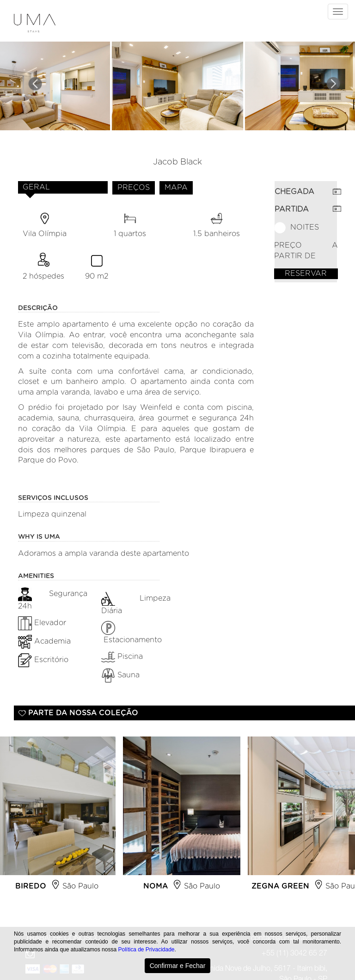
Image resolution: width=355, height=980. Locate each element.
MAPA (176, 188)
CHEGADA (294, 192)
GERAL (36, 187)
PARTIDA (292, 209)
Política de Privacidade (146, 950)
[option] (182, 817)
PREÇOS (134, 188)
